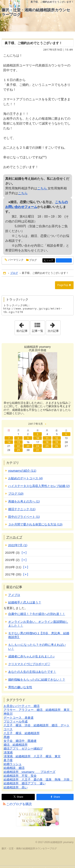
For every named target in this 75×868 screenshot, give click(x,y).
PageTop (63, 285)
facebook (64, 260)
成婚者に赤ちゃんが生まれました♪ (31, 656)
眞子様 (8, 760)
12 (57, 438)
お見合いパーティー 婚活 (22, 706)
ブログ (33, 260)
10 (38, 438)
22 (18, 446)
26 (57, 446)
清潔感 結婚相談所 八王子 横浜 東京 (32, 756)
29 (18, 450)
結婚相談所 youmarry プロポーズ (29, 772)
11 (47, 438)
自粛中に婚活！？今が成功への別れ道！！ (37, 614)
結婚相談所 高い (16, 787)
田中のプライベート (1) (24, 517)
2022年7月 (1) (18, 545)
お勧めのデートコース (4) (25, 478)
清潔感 (8, 752)
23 (28, 446)
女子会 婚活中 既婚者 (20, 741)
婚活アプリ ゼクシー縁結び (23, 748)
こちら (42, 188)
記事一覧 (38, 331)
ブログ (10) (16, 494)
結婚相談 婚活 (14, 768)
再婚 (7, 737)
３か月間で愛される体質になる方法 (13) (35, 524)
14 (9, 442)
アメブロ (14, 595)
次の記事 (54, 327)
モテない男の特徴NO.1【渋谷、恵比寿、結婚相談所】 (39, 635)
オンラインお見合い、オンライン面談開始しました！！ (38, 624)
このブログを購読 (19, 804)
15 (18, 442)
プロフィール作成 (16, 721)
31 (38, 450)
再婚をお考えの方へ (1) (24, 501)
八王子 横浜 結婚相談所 (22, 733)
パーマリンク (15, 260)
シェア (50, 261)
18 (47, 442)
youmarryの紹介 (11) (22, 471)
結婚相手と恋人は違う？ (25, 602)
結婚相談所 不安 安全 (20, 776)
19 (57, 442)
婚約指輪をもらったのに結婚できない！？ (37, 680)
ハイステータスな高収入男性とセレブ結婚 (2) (39, 486)
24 (38, 446)
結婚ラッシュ (13, 764)
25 (47, 446)
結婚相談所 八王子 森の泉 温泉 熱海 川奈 (38, 779)
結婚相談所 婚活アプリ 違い (25, 783)
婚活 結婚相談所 (16, 745)
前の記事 (23, 327)
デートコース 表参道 (19, 718)
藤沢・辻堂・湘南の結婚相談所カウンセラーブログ (36, 12)
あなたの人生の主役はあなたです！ (32, 672)
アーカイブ (14, 537)
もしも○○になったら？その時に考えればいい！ (37, 647)
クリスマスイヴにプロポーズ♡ (29, 664)
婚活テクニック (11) (22, 509)
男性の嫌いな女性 (20, 687)
